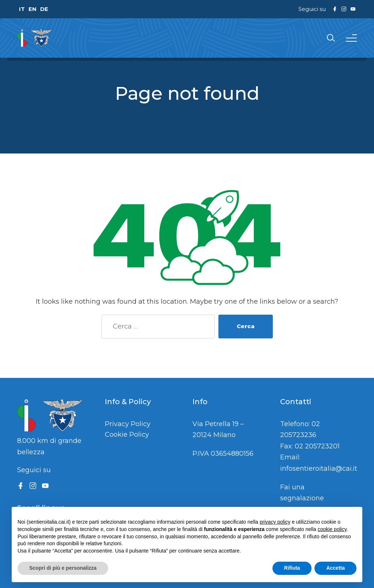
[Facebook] (20, 486)
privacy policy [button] (275, 522)
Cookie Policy (127, 435)
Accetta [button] (335, 568)
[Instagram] (33, 486)
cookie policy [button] (332, 529)
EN (33, 9)
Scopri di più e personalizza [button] (63, 568)
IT (22, 9)
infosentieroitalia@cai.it (319, 468)
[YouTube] (45, 486)
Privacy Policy (128, 424)
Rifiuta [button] (292, 568)
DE (44, 9)
